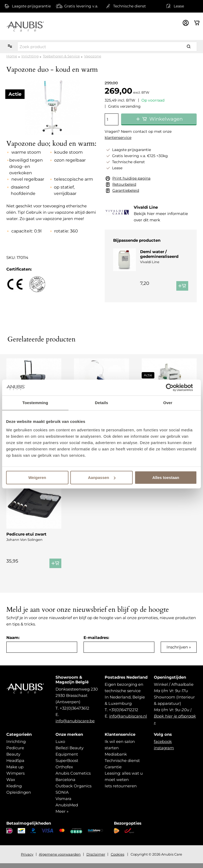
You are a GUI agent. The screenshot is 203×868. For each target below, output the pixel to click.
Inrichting (30, 56)
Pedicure (15, 753)
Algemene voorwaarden (60, 859)
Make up (15, 772)
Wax (11, 784)
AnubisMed (67, 810)
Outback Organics (73, 791)
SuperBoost (67, 765)
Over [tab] (168, 403)
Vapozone (93, 56)
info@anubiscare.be (75, 726)
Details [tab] (101, 403)
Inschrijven (177, 652)
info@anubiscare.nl (128, 721)
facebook (163, 746)
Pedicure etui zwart (26, 534)
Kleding (14, 791)
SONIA (62, 797)
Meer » (62, 816)
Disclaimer (96, 859)
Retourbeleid (124, 184)
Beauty (13, 759)
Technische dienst (122, 765)
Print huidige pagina (131, 178)
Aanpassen (102, 478)
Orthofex (64, 772)
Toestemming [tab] (35, 403)
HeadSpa (15, 765)
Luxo (60, 746)
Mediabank (116, 759)
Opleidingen (19, 797)
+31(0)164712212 (124, 714)
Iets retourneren (121, 791)
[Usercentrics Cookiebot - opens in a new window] (174, 387)
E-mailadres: (96, 642)
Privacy (27, 859)
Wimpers (15, 778)
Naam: (13, 642)
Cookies (117, 859)
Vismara (63, 803)
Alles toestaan (166, 478)
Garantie (113, 772)
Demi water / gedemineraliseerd (159, 254)
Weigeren (37, 478)
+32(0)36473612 (75, 713)
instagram (164, 753)
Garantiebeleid (126, 190)
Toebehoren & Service (61, 56)
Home (12, 56)
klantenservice (118, 138)
